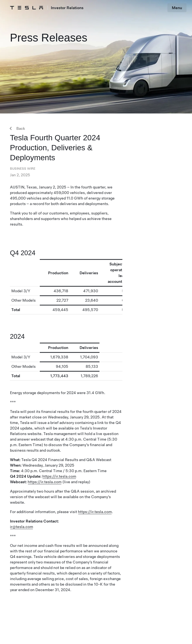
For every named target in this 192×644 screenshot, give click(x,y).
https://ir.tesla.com (59, 476)
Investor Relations (67, 8)
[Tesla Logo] (27, 8)
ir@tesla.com (22, 527)
